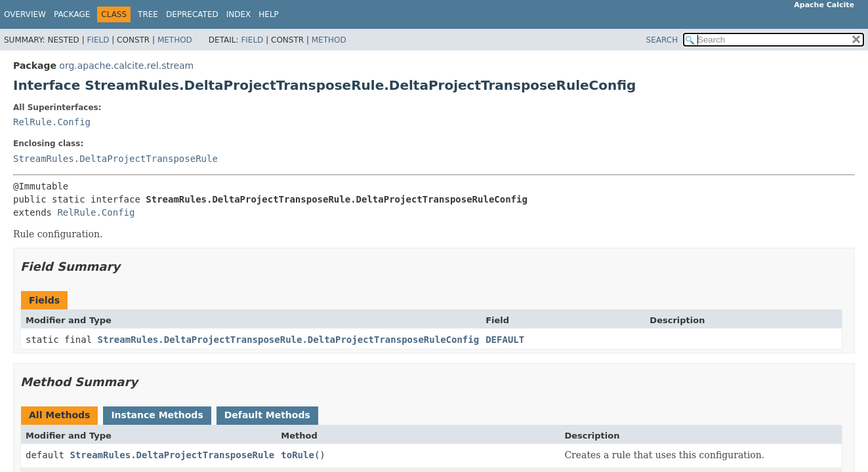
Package (72, 14)
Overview (25, 14)
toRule (298, 455)
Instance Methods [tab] (157, 415)
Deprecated (192, 14)
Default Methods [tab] (267, 415)
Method (175, 40)
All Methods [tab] (59, 415)
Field (98, 40)
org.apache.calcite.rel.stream (126, 66)
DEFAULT (505, 340)
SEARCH (662, 40)
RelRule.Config (52, 122)
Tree (148, 14)
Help (269, 14)
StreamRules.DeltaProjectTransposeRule (115, 159)
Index (239, 14)
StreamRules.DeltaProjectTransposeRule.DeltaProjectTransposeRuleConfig (289, 340)
